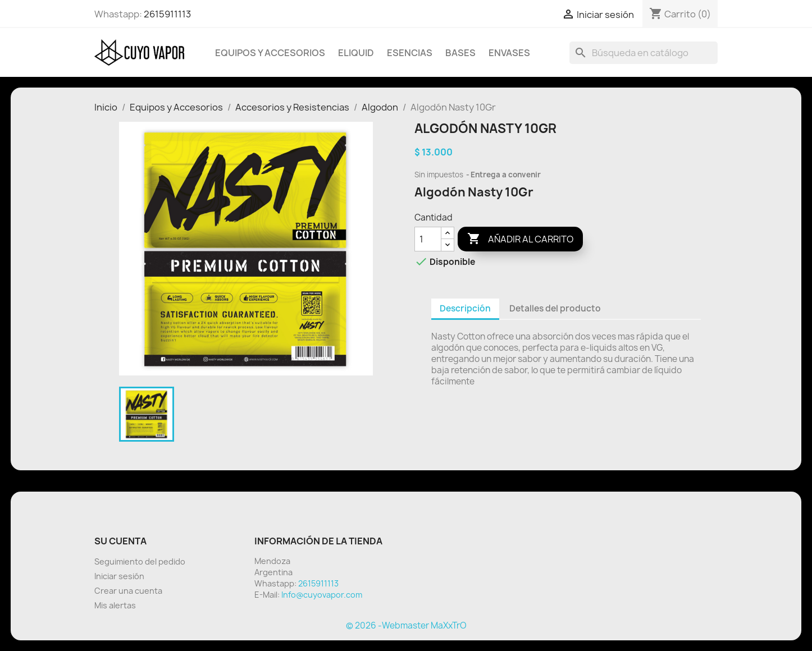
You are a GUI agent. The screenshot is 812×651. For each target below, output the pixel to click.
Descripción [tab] (465, 308)
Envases (509, 53)
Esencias (410, 53)
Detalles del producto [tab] (555, 308)
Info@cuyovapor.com (322, 595)
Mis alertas (115, 605)
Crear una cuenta (128, 591)
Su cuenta (120, 541)
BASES (460, 53)
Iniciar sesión (119, 576)
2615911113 (167, 14)
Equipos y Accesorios (270, 53)
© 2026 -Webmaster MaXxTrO (406, 625)
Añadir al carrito (520, 239)
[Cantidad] (428, 239)
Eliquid (356, 53)
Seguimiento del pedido (140, 561)
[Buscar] (644, 53)
